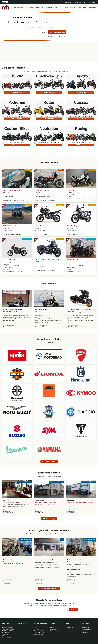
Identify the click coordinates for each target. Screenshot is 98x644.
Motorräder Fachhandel (8, 629)
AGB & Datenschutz (87, 631)
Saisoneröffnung (39, 500)
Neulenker (37, 629)
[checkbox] (37, 32)
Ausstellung (6, 500)
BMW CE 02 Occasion (41, 310)
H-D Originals (6, 633)
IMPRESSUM (85, 633)
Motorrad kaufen (18, 8)
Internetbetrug (86, 628)
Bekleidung (53, 629)
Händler (57, 8)
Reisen (85, 8)
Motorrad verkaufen (75, 8)
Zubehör (52, 628)
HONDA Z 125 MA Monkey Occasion (13, 310)
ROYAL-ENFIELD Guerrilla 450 (12, 190)
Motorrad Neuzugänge (8, 628)
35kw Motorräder (38, 626)
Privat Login (78, 2)
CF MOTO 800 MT (73, 190)
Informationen (93, 8)
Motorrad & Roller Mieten (24, 626)
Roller (36, 628)
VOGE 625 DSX (40, 226)
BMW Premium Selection (8, 631)
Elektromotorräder (39, 634)
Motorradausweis (86, 629)
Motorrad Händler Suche (72, 626)
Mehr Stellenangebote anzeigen (49, 588)
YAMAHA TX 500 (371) (42, 190)
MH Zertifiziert (6, 634)
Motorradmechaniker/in (9, 558)
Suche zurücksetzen (51, 36)
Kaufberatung (85, 626)
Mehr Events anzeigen (49, 519)
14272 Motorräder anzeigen (57, 32)
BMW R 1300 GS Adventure (12, 226)
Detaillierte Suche (62, 36)
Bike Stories (64, 8)
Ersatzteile (53, 626)
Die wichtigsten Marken (49, 461)
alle (36, 558)
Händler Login (92, 2)
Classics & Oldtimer (39, 633)
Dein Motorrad (29, 8)
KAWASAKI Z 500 (73, 260)
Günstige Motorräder (39, 631)
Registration (68, 2)
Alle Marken (5, 636)
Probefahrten (71, 500)
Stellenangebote (54, 631)
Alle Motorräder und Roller (9, 626)
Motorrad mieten (40, 8)
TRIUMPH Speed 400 (9, 260)
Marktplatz (49, 8)
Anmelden (73, 609)
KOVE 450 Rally (72, 226)
